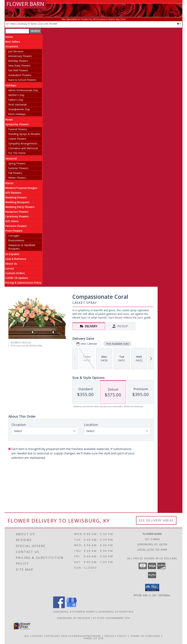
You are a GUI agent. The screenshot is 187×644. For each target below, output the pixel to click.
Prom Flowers (14, 231)
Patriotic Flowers (16, 226)
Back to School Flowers (22, 80)
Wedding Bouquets (17, 202)
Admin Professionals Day (23, 90)
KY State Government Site (111, 618)
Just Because (16, 51)
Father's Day (16, 100)
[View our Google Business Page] (71, 607)
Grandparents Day (19, 109)
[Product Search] (17, 31)
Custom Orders (15, 273)
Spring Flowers (17, 163)
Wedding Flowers (16, 197)
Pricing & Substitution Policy (23, 283)
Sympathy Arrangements (23, 143)
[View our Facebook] (59, 607)
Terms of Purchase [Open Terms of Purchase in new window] (145, 636)
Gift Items (12, 221)
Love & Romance (16, 259)
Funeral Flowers (18, 129)
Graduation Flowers (20, 75)
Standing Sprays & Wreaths (24, 134)
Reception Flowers (17, 212)
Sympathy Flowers (17, 124)
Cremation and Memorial (23, 148)
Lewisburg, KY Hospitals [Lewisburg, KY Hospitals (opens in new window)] (116, 612)
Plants (9, 183)
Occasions (12, 46)
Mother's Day (16, 95)
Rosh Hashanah (18, 104)
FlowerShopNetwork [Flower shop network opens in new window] (85, 636)
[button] (152, 587)
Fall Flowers (15, 173)
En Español (12, 254)
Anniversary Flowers (20, 56)
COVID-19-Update (17, 278)
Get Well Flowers (18, 70)
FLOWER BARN (25, 4)
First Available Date (118, 344)
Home (9, 37)
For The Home (17, 153)
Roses (9, 119)
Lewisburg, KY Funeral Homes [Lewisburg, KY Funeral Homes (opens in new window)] (74, 612)
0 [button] (179, 24)
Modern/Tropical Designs (21, 188)
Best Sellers (13, 42)
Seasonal (11, 158)
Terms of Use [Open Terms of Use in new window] (94, 638)
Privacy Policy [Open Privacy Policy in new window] (116, 636)
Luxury (10, 268)
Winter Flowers (17, 178)
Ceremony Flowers (17, 216)
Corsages (14, 236)
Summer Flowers (18, 168)
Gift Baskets (13, 193)
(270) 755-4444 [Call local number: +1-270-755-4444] (50, 24)
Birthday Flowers (18, 61)
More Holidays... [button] (18, 114)
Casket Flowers (17, 139)
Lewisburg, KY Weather (73, 618)
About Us (11, 264)
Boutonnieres (16, 240)
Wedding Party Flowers (20, 207)
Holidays (11, 85)
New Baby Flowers (19, 66)
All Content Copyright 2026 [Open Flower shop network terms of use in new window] (46, 636)
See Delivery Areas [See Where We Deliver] (156, 520)
